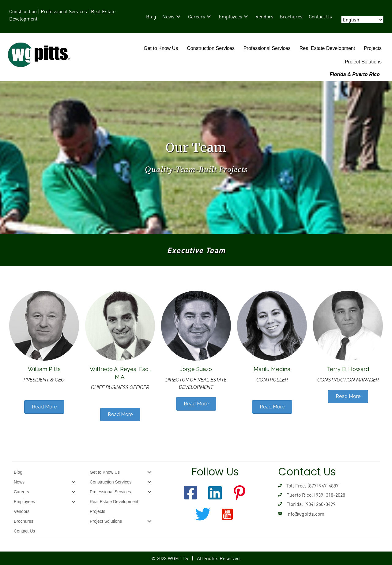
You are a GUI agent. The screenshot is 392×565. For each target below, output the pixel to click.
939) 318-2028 (330, 495)
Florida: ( (296, 504)
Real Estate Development (327, 48)
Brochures (24, 521)
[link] (151, 17)
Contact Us (24, 531)
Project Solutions (363, 62)
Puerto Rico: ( (301, 495)
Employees (24, 502)
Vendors (22, 511)
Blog (18, 472)
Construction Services (211, 48)
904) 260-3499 (321, 504)
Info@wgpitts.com (305, 514)
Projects (373, 48)
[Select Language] (362, 20)
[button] (190, 493)
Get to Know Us (161, 48)
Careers (21, 492)
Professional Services (267, 48)
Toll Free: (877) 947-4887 (312, 486)
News (19, 482)
